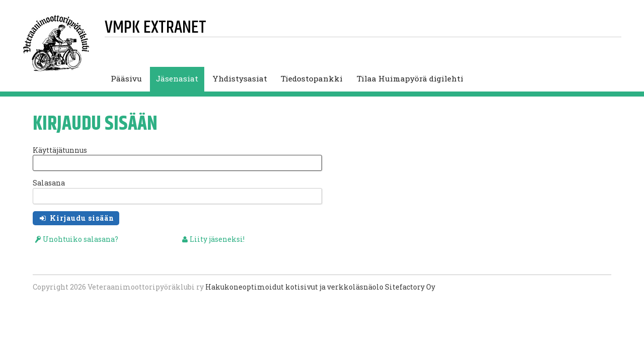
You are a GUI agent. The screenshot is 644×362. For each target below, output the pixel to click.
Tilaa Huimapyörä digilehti (410, 78)
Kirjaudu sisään (81, 218)
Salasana (49, 183)
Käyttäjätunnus (60, 150)
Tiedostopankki (312, 78)
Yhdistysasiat (240, 78)
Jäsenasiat (177, 78)
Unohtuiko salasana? (80, 239)
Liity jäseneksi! (217, 239)
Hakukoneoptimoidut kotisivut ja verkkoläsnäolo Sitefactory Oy (320, 287)
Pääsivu (126, 78)
